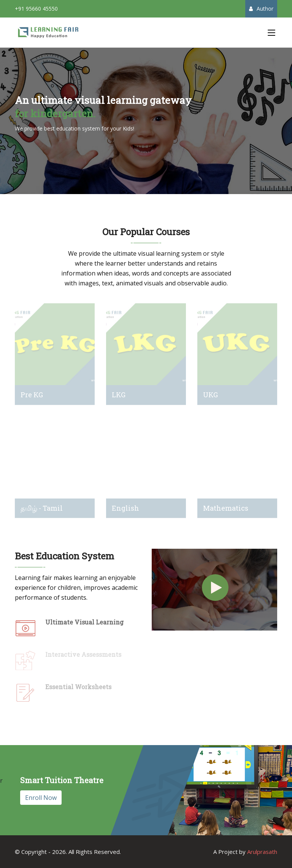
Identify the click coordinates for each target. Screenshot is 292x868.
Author (261, 9)
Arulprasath (262, 852)
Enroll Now (41, 798)
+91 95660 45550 (36, 9)
